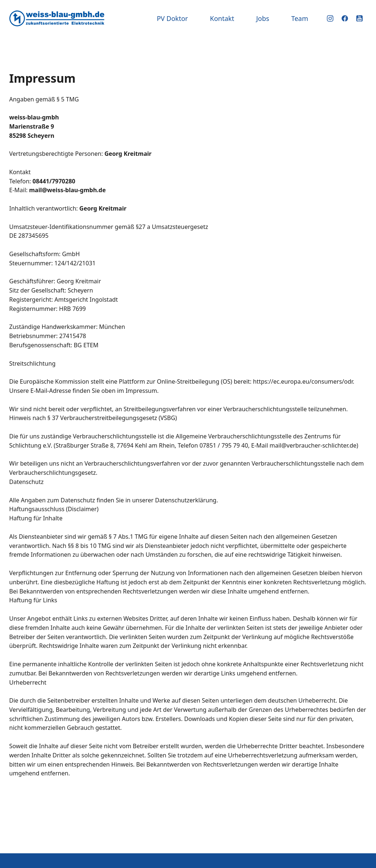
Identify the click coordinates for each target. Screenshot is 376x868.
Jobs (263, 18)
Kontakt (222, 18)
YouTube (359, 18)
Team (300, 18)
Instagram (330, 18)
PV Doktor (172, 18)
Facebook (345, 18)
